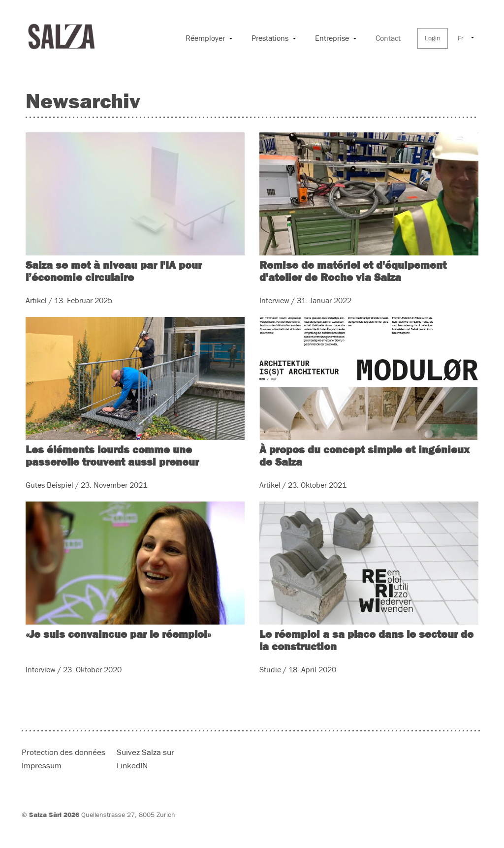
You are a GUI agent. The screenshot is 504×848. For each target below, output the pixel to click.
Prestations (270, 38)
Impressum (42, 766)
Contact (388, 38)
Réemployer (205, 38)
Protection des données (63, 753)
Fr (461, 38)
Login (433, 38)
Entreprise (332, 38)
